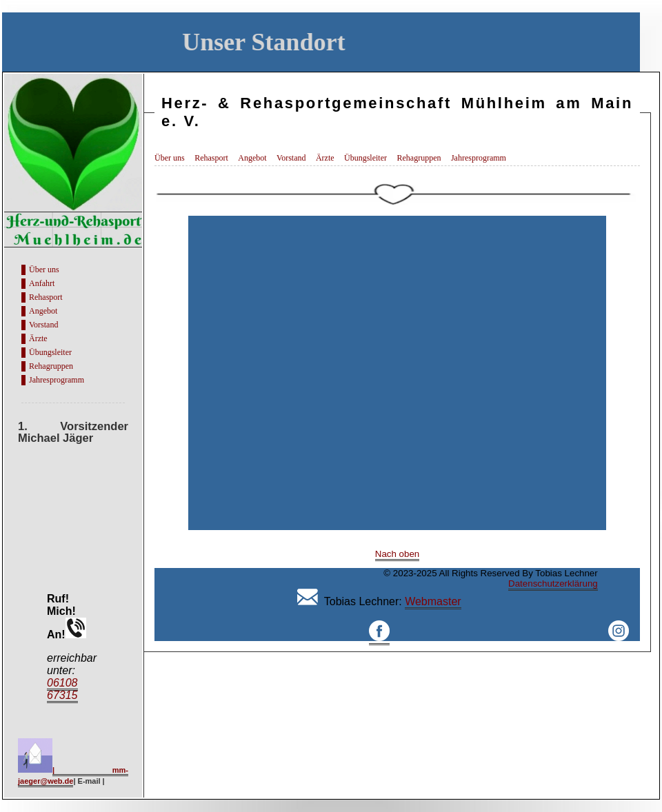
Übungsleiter (50, 352)
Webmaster (433, 601)
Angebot (43, 311)
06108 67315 (62, 689)
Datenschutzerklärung (553, 583)
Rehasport (46, 297)
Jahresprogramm (57, 380)
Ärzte (38, 338)
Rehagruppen (51, 366)
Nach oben (397, 554)
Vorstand (43, 325)
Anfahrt (42, 283)
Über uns (44, 270)
